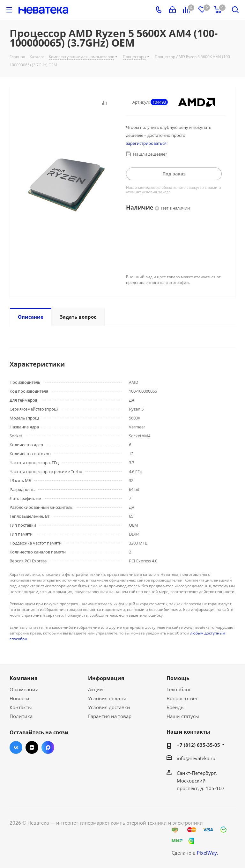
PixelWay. (208, 853)
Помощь (178, 678)
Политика (21, 716)
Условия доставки (109, 707)
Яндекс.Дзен (32, 747)
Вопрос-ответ (182, 698)
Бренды (176, 707)
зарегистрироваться (146, 143)
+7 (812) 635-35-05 (198, 745)
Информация (106, 678)
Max (48, 747)
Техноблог (179, 689)
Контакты (21, 707)
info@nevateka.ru (196, 758)
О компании (24, 689)
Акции (96, 689)
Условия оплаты (107, 698)
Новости (19, 698)
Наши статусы (183, 716)
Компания (23, 678)
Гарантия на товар (110, 716)
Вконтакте (16, 747)
